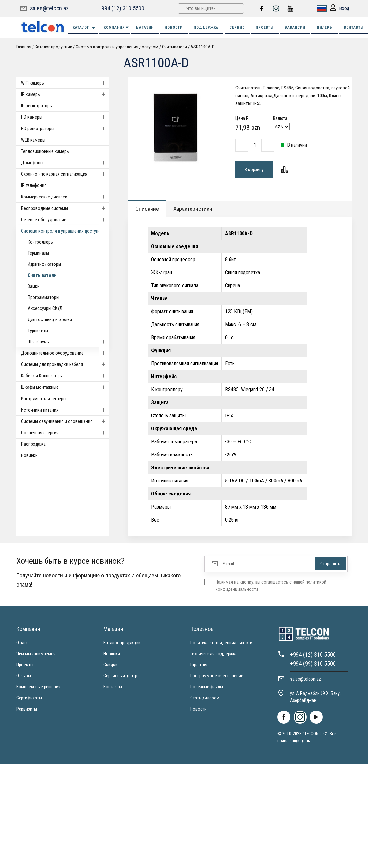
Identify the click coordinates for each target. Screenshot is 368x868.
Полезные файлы (207, 687)
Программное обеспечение (217, 676)
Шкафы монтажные (65, 387)
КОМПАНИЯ (117, 27)
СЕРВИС (237, 27)
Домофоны (65, 163)
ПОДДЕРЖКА (206, 27)
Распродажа (33, 444)
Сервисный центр (120, 676)
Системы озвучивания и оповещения (65, 421)
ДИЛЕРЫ (325, 27)
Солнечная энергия (65, 433)
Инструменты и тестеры (44, 399)
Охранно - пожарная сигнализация (65, 174)
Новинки (29, 455)
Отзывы (24, 676)
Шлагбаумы (68, 342)
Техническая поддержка (214, 654)
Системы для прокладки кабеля (65, 364)
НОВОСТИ (174, 27)
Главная (24, 47)
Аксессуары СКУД (45, 308)
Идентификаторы (44, 264)
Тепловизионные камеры (45, 151)
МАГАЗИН (145, 27)
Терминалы (38, 253)
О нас (21, 643)
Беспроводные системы (65, 208)
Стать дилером (205, 698)
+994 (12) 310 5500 (121, 8)
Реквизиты (27, 709)
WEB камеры (33, 140)
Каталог (84, 28)
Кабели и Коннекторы (65, 376)
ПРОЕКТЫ (265, 27)
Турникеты (38, 331)
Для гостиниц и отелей (50, 319)
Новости (198, 709)
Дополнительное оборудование (65, 353)
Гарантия (199, 665)
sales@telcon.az (49, 8)
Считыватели (174, 47)
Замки (34, 286)
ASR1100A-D (203, 47)
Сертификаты (29, 698)
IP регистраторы (37, 106)
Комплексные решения (38, 687)
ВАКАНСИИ (295, 27)
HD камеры (65, 117)
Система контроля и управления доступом (117, 47)
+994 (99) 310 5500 (313, 664)
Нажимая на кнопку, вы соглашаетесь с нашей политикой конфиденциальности (271, 586)
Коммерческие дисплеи (65, 197)
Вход (340, 9)
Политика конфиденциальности (221, 643)
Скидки (111, 665)
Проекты (25, 665)
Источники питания (65, 410)
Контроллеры (41, 242)
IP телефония (34, 185)
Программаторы (43, 297)
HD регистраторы (65, 129)
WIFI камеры (65, 83)
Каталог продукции (53, 47)
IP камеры (65, 94)
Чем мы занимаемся (36, 654)
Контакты (113, 687)
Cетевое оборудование (65, 220)
